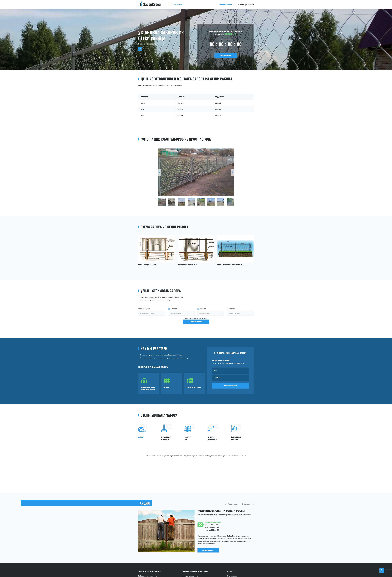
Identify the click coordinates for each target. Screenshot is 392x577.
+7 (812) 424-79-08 (246, 4)
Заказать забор (226, 56)
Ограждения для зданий (192, 556)
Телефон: (231, 308)
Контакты (231, 556)
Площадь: (174, 308)
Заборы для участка (190, 544)
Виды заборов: (144, 308)
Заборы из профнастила (147, 544)
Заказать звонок (230, 387)
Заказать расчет (211, 516)
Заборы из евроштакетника (149, 550)
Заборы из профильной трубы (150, 547)
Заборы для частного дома (193, 547)
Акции (230, 553)
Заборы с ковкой (145, 559)
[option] (196, 172)
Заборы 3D (142, 562)
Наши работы (232, 547)
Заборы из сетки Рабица (148, 553)
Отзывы (230, 550)
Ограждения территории (192, 553)
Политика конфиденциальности (196, 319)
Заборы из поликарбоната (148, 556)
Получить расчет (196, 325)
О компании (232, 544)
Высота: (203, 308)
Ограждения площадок (192, 550)
